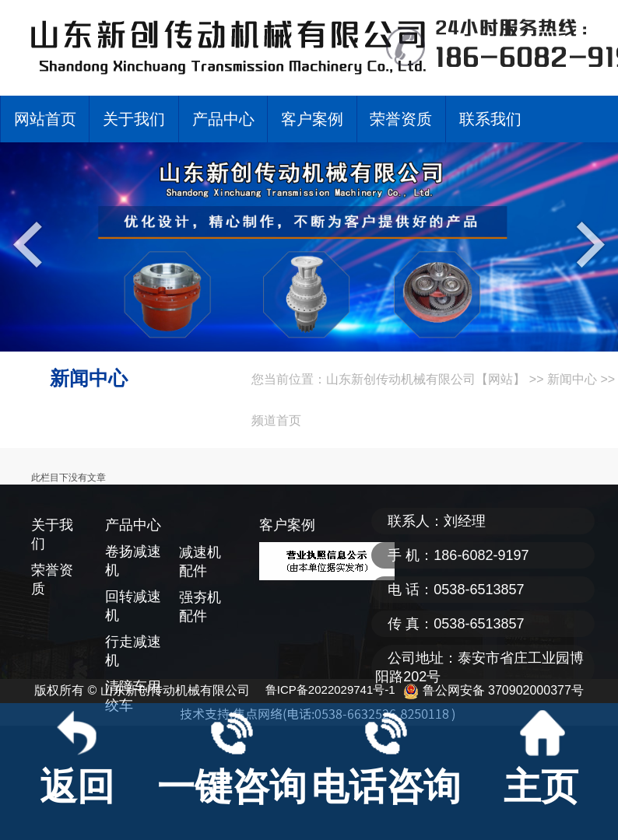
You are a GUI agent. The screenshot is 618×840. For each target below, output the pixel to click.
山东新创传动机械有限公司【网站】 (426, 379)
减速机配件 (200, 562)
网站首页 (45, 119)
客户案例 (312, 119)
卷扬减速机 (133, 561)
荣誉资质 (401, 119)
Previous (32, 243)
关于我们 (134, 119)
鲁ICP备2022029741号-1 (330, 689)
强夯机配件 (200, 607)
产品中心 (223, 119)
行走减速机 (133, 651)
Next (586, 243)
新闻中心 (572, 379)
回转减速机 (133, 606)
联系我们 (490, 119)
